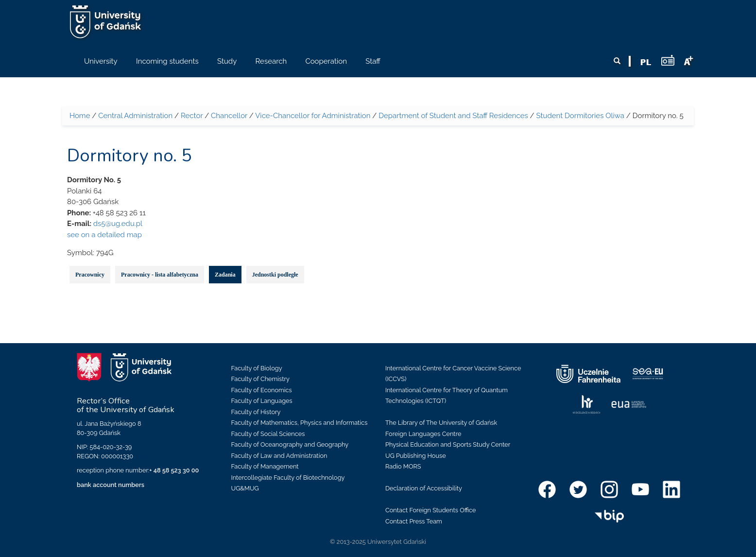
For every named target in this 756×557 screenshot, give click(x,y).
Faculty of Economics (262, 390)
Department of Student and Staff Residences (453, 116)
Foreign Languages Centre (423, 434)
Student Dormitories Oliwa (580, 116)
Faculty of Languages (262, 401)
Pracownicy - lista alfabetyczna (160, 275)
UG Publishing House (416, 456)
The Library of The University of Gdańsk (441, 423)
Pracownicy (90, 275)
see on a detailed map (104, 235)
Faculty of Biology (257, 368)
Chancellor (229, 116)
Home (80, 116)
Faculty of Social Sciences (268, 434)
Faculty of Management (265, 466)
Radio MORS (403, 466)
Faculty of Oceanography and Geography (290, 444)
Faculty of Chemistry (260, 379)
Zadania (225, 275)
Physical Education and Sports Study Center (448, 444)
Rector (192, 116)
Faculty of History (256, 412)
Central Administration (135, 116)
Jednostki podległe (275, 275)
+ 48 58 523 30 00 (174, 470)
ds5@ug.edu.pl (118, 224)
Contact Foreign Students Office (431, 510)
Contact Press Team (414, 521)
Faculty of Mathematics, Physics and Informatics (300, 423)
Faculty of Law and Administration (279, 456)
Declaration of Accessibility (424, 488)
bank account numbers (111, 485)
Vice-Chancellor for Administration (313, 116)
